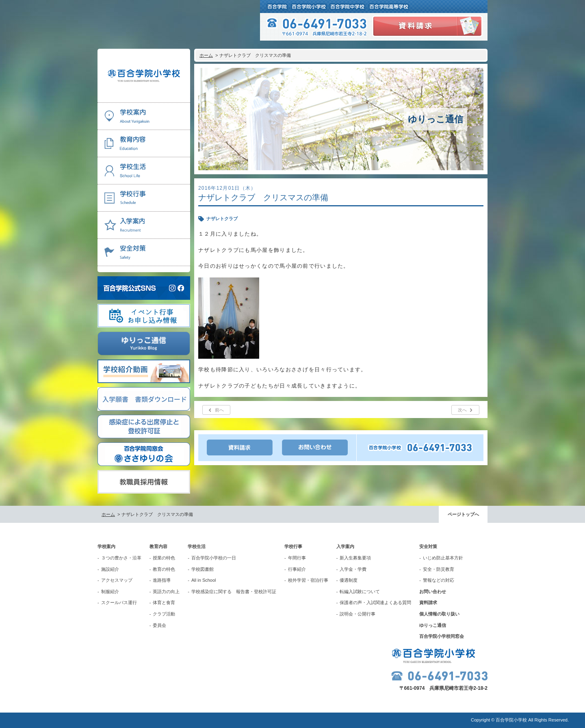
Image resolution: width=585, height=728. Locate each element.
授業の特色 (164, 558)
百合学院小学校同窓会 (442, 636)
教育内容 (158, 546)
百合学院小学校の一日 (214, 558)
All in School (204, 580)
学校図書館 (203, 569)
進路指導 (162, 580)
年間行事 (297, 558)
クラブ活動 (164, 614)
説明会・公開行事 (357, 614)
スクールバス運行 (119, 602)
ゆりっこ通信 (433, 625)
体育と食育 (164, 602)
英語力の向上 (166, 591)
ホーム (206, 55)
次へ (462, 410)
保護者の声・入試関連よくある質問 (375, 602)
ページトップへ (463, 514)
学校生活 (197, 546)
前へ (219, 410)
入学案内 (345, 546)
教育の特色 (164, 569)
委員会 (159, 625)
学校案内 (106, 546)
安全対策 (428, 546)
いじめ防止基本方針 (443, 558)
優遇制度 (349, 580)
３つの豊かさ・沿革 (121, 558)
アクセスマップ (117, 580)
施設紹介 (110, 569)
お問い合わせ (433, 591)
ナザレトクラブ (222, 219)
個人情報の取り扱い (439, 614)
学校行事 (293, 546)
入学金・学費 (353, 569)
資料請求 (428, 602)
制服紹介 (110, 591)
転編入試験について (360, 591)
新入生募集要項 (355, 558)
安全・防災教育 (439, 569)
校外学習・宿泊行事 (308, 580)
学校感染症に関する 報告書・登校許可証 (234, 591)
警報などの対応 (439, 580)
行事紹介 (297, 569)
